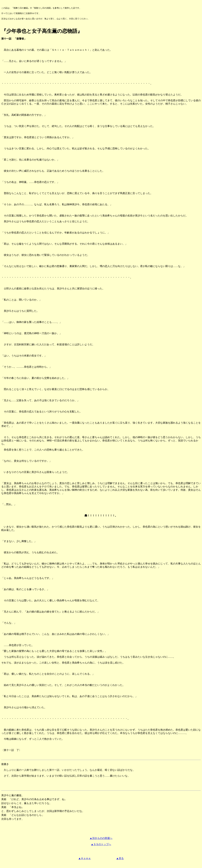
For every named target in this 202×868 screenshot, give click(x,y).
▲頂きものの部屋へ (101, 838)
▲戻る (120, 858)
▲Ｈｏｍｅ (85, 858)
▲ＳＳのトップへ (101, 844)
